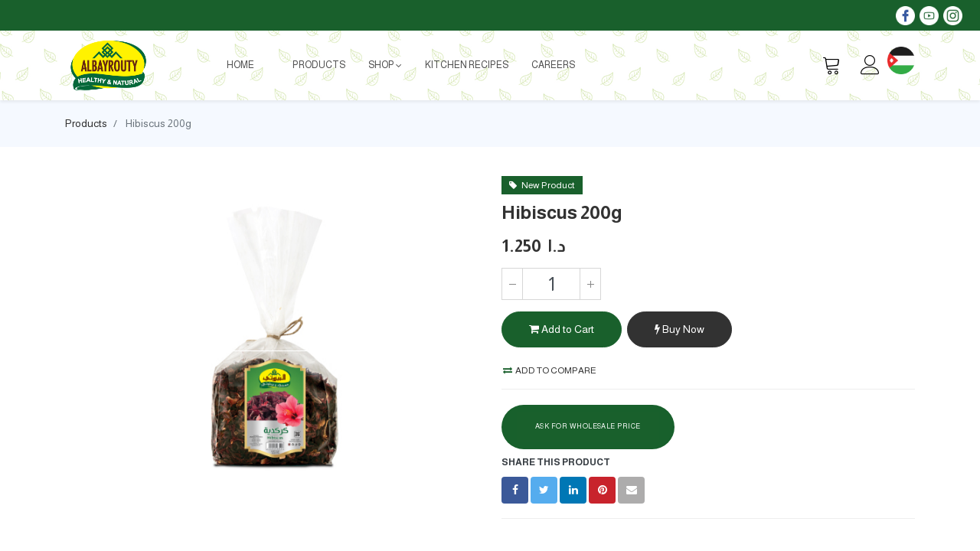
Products (86, 123)
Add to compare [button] (550, 370)
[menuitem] (240, 65)
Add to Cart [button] (562, 329)
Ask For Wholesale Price (588, 426)
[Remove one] (512, 284)
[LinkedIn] (573, 490)
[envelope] (631, 490)
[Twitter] (544, 490)
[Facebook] (515, 490)
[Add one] (590, 284)
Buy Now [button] (679, 329)
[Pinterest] (602, 490)
